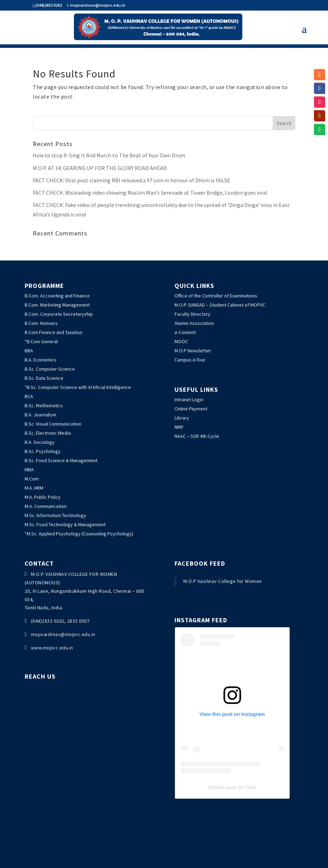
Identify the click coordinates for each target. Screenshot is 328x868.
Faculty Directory (193, 314)
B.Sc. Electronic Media (48, 433)
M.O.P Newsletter (193, 351)
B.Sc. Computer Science (50, 369)
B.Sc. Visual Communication (53, 424)
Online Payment (191, 409)
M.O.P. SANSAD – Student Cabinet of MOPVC (220, 305)
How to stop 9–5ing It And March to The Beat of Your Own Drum (109, 155)
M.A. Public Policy (43, 497)
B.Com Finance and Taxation (53, 332)
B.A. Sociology (40, 442)
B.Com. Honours (41, 323)
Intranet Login (189, 400)
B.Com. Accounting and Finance (57, 296)
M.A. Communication (46, 506)
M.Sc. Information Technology (55, 515)
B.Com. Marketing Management (57, 305)
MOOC (181, 341)
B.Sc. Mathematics (44, 405)
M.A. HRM (34, 488)
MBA (29, 470)
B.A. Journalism (40, 415)
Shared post (222, 787)
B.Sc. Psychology (43, 451)
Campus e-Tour (190, 360)
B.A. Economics (40, 360)
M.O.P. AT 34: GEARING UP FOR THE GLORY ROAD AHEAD (100, 168)
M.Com (32, 479)
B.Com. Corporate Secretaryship (59, 314)
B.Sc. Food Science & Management (61, 460)
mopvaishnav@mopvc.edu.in (63, 634)
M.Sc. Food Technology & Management (65, 524)
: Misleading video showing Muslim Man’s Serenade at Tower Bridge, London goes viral (150, 193)
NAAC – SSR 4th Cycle (197, 436)
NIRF (179, 427)
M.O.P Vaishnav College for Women (223, 581)
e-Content (185, 332)
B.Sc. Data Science (44, 378)
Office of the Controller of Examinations (216, 296)
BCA (29, 396)
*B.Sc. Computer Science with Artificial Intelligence (78, 387)
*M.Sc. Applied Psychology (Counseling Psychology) (79, 534)
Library (182, 418)
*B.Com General (41, 341)
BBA (29, 351)
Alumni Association (194, 323)
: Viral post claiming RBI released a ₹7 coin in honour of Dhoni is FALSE (131, 180)
